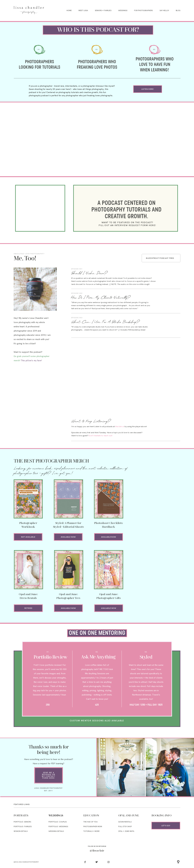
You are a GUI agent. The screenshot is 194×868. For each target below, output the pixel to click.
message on (49, 774)
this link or (120, 427)
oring (97, 633)
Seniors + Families (103, 11)
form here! (49, 778)
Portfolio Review (50, 657)
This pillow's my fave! (31, 361)
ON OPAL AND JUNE (159, 516)
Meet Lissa (83, 11)
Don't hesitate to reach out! (101, 436)
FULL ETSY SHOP (125, 827)
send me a (49, 773)
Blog (178, 11)
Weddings (123, 11)
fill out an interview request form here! (127, 225)
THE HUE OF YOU (90, 822)
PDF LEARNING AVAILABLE (159, 513)
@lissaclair (97, 851)
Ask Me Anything (98, 657)
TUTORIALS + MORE (91, 831)
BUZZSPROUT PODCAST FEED (160, 258)
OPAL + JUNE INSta (126, 831)
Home (69, 11)
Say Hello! (164, 11)
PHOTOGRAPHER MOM (93, 827)
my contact (49, 776)
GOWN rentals (125, 822)
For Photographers (143, 11)
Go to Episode (171, 273)
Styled (146, 657)
